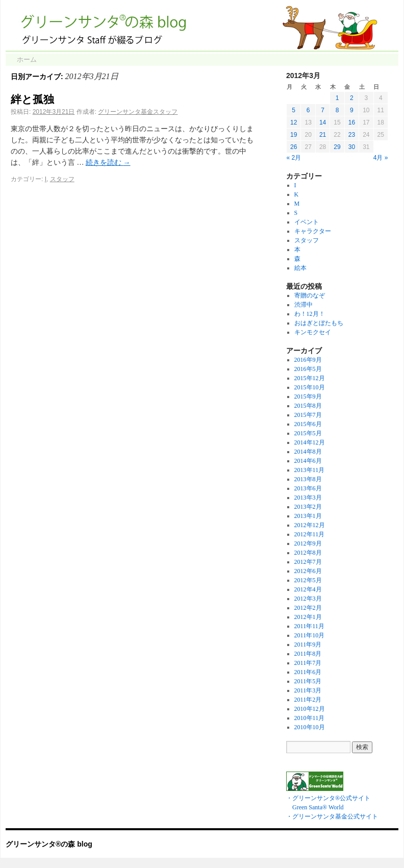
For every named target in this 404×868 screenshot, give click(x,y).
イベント (307, 222)
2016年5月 (308, 369)
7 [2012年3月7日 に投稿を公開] (323, 110)
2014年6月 (308, 461)
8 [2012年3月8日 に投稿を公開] (337, 110)
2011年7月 (308, 663)
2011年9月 (308, 644)
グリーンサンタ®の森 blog (49, 844)
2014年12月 (310, 442)
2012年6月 (308, 571)
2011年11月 (309, 626)
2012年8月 (308, 553)
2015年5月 (308, 433)
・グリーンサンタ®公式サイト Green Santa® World (328, 798)
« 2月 (294, 158)
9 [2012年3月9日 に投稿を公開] (352, 110)
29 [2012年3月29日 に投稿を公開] (337, 147)
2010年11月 (310, 718)
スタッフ (62, 179)
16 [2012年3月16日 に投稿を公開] (352, 122)
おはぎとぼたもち (319, 323)
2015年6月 (308, 424)
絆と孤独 (32, 99)
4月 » (381, 158)
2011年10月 (310, 635)
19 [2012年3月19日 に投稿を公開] (294, 135)
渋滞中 (304, 305)
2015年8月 (308, 406)
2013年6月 (308, 488)
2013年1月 (308, 516)
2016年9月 (308, 360)
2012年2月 (308, 608)
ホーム (27, 59)
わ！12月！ (310, 314)
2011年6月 (308, 672)
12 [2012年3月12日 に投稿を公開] (294, 122)
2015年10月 (310, 387)
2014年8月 (308, 452)
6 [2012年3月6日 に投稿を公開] (308, 110)
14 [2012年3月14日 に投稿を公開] (323, 122)
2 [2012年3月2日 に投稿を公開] (352, 98)
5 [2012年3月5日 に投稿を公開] (294, 110)
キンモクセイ (313, 332)
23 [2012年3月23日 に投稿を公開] (352, 135)
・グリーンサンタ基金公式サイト (332, 816)
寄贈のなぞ (310, 295)
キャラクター (313, 231)
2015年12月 (310, 378)
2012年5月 (308, 580)
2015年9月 (308, 396)
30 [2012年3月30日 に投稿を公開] (352, 147)
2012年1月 (308, 617)
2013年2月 (308, 507)
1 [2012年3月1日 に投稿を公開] (337, 98)
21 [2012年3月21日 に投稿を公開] (323, 135)
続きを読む (108, 163)
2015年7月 (308, 415)
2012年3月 (308, 599)
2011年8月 (308, 654)
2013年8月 (308, 479)
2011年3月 (308, 690)
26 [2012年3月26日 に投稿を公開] (294, 147)
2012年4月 (308, 589)
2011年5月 (308, 681)
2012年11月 (310, 534)
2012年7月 (308, 562)
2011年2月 (308, 700)
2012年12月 (310, 525)
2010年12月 (310, 709)
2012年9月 (308, 543)
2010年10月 (310, 727)
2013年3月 (308, 498)
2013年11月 (310, 470)
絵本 (300, 268)
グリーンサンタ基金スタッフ (138, 112)
